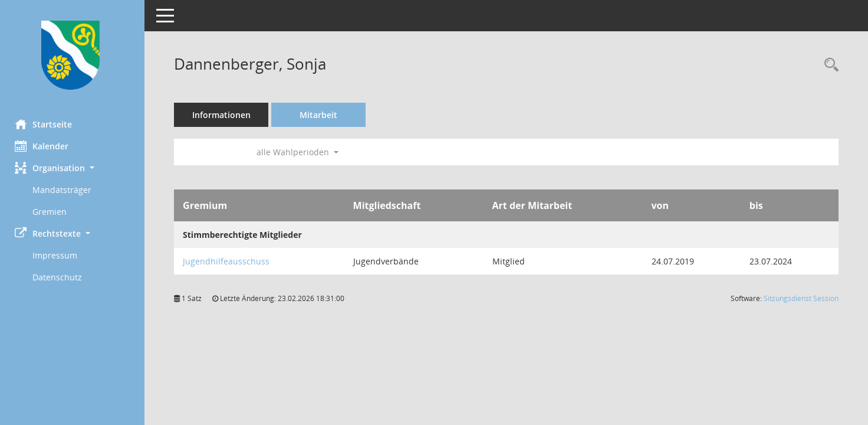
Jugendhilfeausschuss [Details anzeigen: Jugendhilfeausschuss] (229, 261)
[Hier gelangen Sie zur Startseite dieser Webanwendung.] (74, 55)
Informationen (224, 115)
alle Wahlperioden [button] (300, 152)
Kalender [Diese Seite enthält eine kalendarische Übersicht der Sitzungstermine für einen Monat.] (45, 146)
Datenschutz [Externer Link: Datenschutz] (60, 277)
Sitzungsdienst (801, 298)
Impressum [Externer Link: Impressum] (58, 255)
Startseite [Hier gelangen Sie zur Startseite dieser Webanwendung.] (46, 124)
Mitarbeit (321, 115)
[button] (74, 168)
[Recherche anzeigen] (828, 65)
